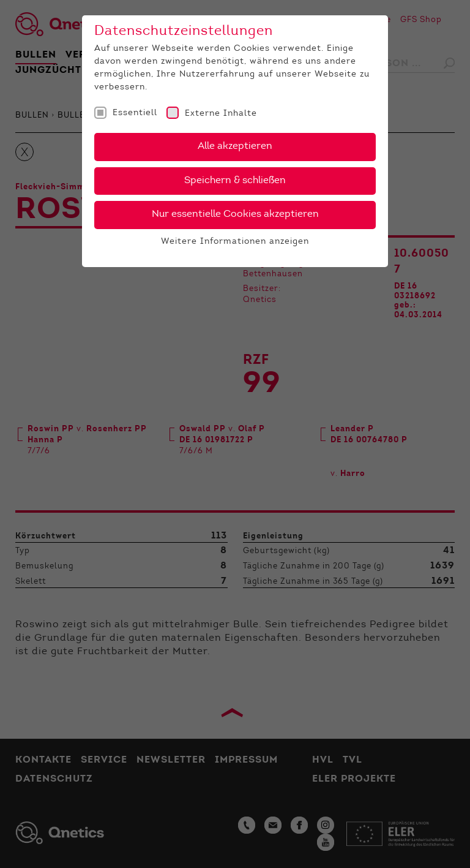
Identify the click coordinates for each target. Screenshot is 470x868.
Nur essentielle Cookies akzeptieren (235, 214)
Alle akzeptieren (235, 146)
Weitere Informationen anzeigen (235, 242)
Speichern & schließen (235, 181)
